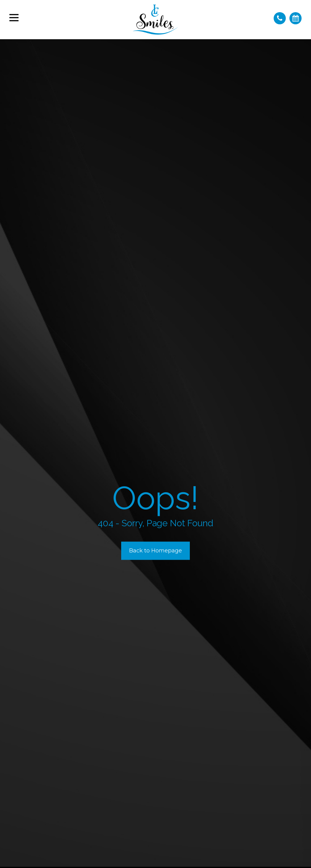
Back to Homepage (155, 551)
